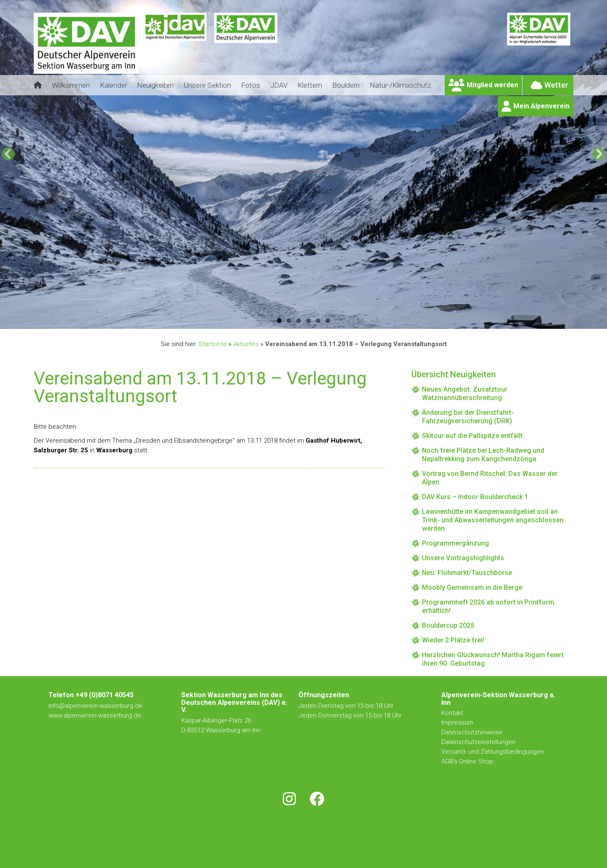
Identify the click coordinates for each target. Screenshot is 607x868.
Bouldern (346, 85)
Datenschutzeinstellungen (478, 742)
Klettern (310, 85)
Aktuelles (246, 344)
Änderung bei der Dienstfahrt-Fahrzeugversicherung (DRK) (468, 417)
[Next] (599, 154)
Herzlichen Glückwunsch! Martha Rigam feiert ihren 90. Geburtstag (493, 659)
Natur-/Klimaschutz (400, 85)
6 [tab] (328, 321)
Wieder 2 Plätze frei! (453, 640)
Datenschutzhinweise (472, 732)
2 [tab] (289, 321)
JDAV (279, 85)
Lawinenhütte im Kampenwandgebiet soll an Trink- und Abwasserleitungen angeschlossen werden (493, 520)
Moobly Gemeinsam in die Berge (472, 587)
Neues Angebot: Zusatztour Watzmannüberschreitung (465, 394)
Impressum (457, 723)
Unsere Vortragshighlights (463, 558)
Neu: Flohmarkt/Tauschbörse (467, 573)
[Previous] (8, 154)
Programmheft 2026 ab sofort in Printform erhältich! (488, 606)
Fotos (251, 85)
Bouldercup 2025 (448, 625)
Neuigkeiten (155, 85)
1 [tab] (279, 321)
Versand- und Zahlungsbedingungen (493, 752)
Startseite (213, 344)
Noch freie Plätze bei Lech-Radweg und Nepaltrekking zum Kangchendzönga (483, 455)
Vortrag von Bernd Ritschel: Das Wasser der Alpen (490, 478)
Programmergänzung (455, 543)
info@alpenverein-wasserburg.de (95, 706)
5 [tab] (318, 321)
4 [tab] (308, 321)
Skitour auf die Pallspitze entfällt (472, 436)
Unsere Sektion (207, 85)
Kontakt (453, 713)
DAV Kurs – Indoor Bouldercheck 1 (475, 497)
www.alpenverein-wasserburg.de (95, 715)
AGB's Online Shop (467, 761)
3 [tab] (299, 321)
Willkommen (71, 85)
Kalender (113, 85)
